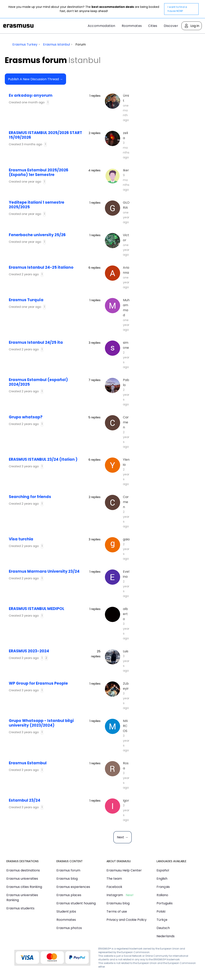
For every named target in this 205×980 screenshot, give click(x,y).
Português (165, 903)
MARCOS (125, 726)
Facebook (114, 887)
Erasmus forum (68, 870)
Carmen (126, 422)
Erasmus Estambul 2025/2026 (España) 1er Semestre (39, 172)
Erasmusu (18, 26)
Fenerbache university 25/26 (37, 235)
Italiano (162, 895)
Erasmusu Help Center (124, 870)
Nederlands (166, 936)
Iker (126, 170)
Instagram (115, 895)
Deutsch (163, 928)
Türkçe (162, 920)
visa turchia (21, 539)
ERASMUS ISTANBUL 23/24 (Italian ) (43, 459)
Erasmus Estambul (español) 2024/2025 (38, 382)
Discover (171, 26)
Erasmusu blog (118, 903)
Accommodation (101, 26)
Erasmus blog (67, 879)
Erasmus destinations (23, 870)
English (162, 879)
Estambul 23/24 (25, 800)
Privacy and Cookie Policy (127, 920)
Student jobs (66, 911)
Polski (161, 911)
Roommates (132, 26)
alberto (125, 614)
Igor (126, 801)
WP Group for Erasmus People (38, 683)
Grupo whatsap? (26, 417)
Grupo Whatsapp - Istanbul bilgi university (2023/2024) (41, 723)
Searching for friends (30, 497)
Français (163, 887)
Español (163, 870)
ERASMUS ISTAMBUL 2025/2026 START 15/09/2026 (45, 135)
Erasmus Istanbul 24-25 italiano (41, 267)
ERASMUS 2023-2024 (29, 651)
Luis (126, 651)
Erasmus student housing (76, 903)
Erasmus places (69, 895)
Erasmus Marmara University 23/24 (44, 571)
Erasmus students (20, 908)
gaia (126, 539)
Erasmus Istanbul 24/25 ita (36, 342)
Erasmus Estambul (28, 763)
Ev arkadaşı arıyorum (31, 95)
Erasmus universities (22, 879)
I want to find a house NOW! (177, 9)
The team (114, 879)
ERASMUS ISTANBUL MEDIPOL (37, 609)
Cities (153, 26)
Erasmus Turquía (26, 300)
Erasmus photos (69, 928)
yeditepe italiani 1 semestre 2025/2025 (37, 205)
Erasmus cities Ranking (24, 887)
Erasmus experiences (73, 887)
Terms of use (117, 911)
